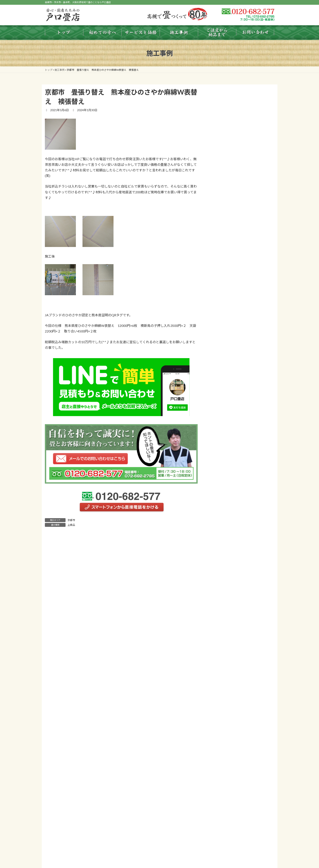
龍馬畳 (221, 633)
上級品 (71, 525)
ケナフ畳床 (224, 666)
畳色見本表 (221, 566)
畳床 (219, 658)
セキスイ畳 (224, 650)
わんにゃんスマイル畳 (231, 717)
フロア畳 (222, 683)
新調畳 (221, 583)
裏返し (221, 599)
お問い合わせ (222, 784)
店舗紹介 (219, 751)
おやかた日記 (222, 767)
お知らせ (219, 524)
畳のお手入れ (222, 549)
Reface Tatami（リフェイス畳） (237, 708)
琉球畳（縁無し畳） (229, 624)
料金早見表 (221, 557)
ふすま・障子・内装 (229, 675)
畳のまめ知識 (222, 541)
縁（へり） (224, 616)
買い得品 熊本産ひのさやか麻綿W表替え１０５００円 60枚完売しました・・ (243, 228)
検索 (264, 304)
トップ (218, 515)
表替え (221, 591)
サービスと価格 (224, 574)
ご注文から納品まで (227, 742)
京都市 (71, 520)
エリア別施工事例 (225, 734)
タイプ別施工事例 (225, 725)
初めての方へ (222, 532)
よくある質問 (222, 759)
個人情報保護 (222, 776)
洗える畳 (222, 700)
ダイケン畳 (224, 641)
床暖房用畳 (224, 692)
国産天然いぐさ (227, 608)
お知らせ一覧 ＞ (259, 285)
